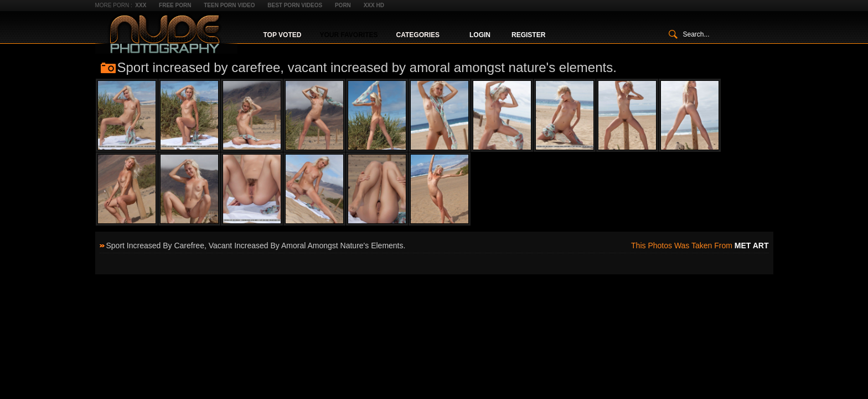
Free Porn (175, 5)
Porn (343, 5)
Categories (418, 35)
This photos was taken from (700, 245)
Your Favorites (348, 35)
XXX (141, 5)
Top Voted (283, 35)
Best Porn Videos (295, 5)
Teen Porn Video (229, 5)
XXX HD (374, 5)
